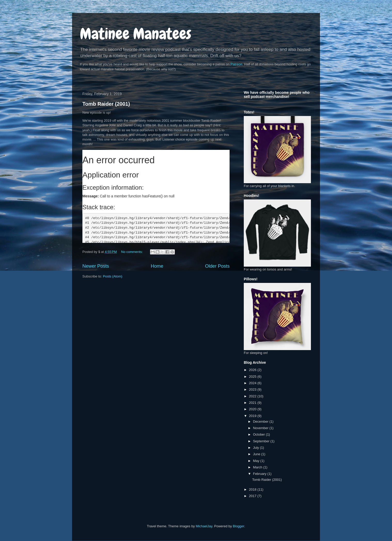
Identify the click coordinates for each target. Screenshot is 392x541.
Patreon (237, 64)
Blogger (239, 526)
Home (157, 266)
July (257, 448)
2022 (253, 396)
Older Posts (217, 266)
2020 (253, 409)
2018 (253, 489)
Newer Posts (96, 266)
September (262, 441)
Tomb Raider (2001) (106, 104)
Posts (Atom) (113, 276)
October (260, 434)
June (257, 454)
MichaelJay (204, 526)
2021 (253, 403)
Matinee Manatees (136, 34)
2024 (253, 383)
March (258, 467)
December (261, 422)
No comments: (132, 252)
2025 (253, 377)
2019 (253, 416)
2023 (253, 389)
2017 (253, 496)
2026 (253, 370)
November (261, 428)
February (260, 474)
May (257, 461)
